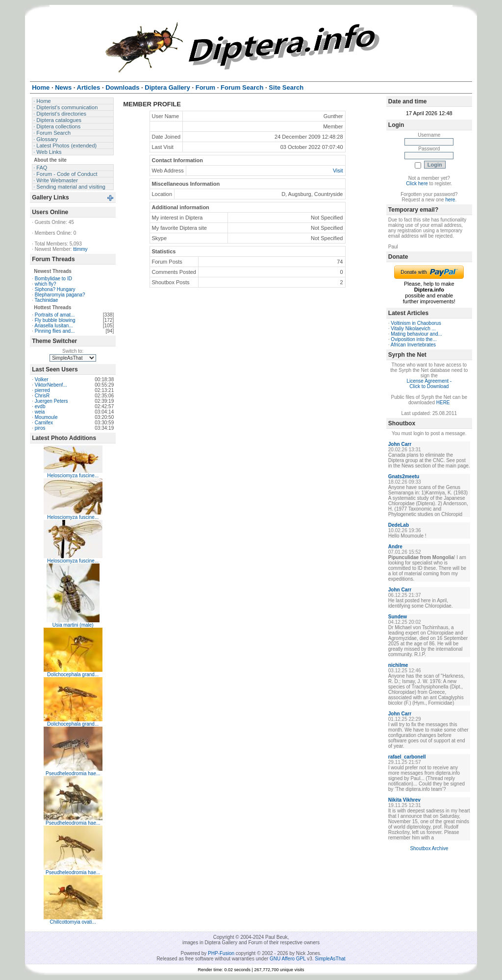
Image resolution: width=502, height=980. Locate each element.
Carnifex (44, 423)
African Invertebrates (413, 345)
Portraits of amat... (55, 315)
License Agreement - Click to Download (429, 384)
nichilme (398, 665)
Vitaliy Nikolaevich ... (413, 329)
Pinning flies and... (55, 331)
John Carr (400, 444)
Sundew (398, 617)
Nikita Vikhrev (404, 800)
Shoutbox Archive (429, 848)
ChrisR (42, 396)
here (450, 200)
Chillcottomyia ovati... (73, 922)
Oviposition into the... (414, 339)
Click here (417, 184)
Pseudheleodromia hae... (73, 773)
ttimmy (80, 249)
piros (40, 428)
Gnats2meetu (404, 477)
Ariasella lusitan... (53, 326)
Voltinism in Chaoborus (416, 323)
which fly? (46, 284)
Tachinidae (47, 300)
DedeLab (399, 525)
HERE (443, 403)
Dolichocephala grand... (73, 674)
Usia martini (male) (73, 625)
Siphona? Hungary (55, 289)
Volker (42, 380)
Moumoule (46, 417)
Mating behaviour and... (416, 334)
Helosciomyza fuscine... (73, 476)
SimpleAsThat (330, 959)
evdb (40, 406)
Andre (395, 547)
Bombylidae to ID (53, 279)
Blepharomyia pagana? (60, 295)
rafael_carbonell (407, 757)
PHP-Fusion (221, 953)
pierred (42, 390)
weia (40, 412)
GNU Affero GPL (288, 959)
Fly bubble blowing (55, 320)
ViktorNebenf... (51, 385)
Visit (338, 171)
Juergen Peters (51, 401)
